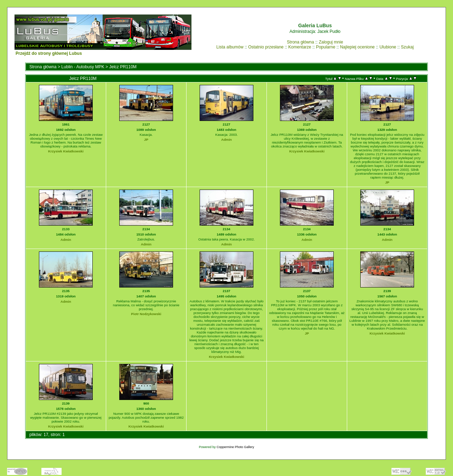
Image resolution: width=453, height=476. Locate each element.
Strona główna (301, 42)
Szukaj (407, 47)
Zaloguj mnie (331, 42)
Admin (226, 140)
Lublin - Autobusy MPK (83, 67)
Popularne (326, 47)
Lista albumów (230, 47)
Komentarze (300, 47)
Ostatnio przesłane (266, 47)
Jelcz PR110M (123, 67)
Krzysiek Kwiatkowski (66, 151)
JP (146, 140)
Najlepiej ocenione (357, 47)
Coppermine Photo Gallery (235, 447)
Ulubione (388, 47)
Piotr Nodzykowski (146, 314)
